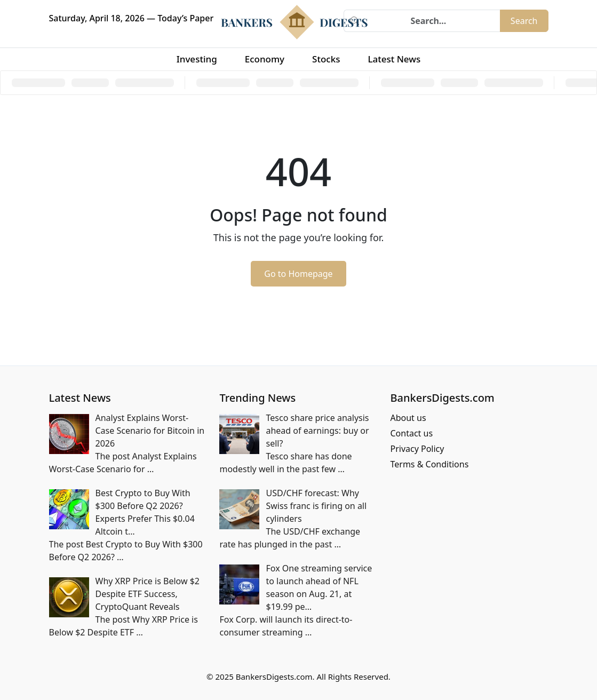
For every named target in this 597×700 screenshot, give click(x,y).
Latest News (394, 59)
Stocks (326, 59)
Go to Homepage (298, 274)
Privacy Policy (417, 449)
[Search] (433, 21)
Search (524, 21)
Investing (197, 59)
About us (408, 418)
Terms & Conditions (429, 464)
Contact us (411, 433)
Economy (265, 59)
